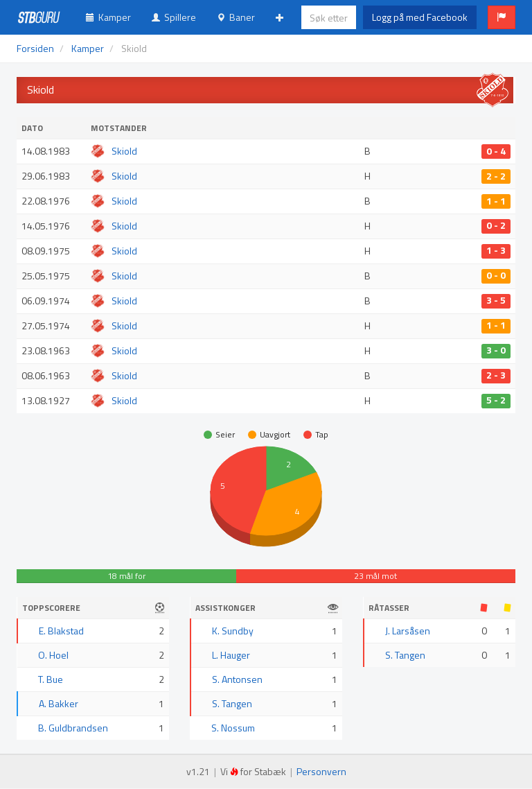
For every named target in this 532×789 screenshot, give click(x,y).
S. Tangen (232, 703)
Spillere (174, 17)
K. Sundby (233, 631)
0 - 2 (496, 226)
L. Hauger (231, 655)
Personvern (321, 771)
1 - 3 (496, 251)
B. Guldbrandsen (73, 728)
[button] (502, 17)
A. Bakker (59, 703)
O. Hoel (53, 655)
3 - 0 (496, 351)
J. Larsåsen (408, 631)
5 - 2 (496, 401)
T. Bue (51, 679)
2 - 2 (496, 176)
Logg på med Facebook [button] (420, 17)
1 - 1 (496, 201)
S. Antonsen (237, 679)
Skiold (124, 151)
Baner (236, 17)
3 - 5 (496, 301)
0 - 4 (496, 151)
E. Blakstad (61, 631)
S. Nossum (233, 728)
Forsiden (35, 48)
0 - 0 (496, 276)
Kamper (108, 17)
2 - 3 (496, 376)
